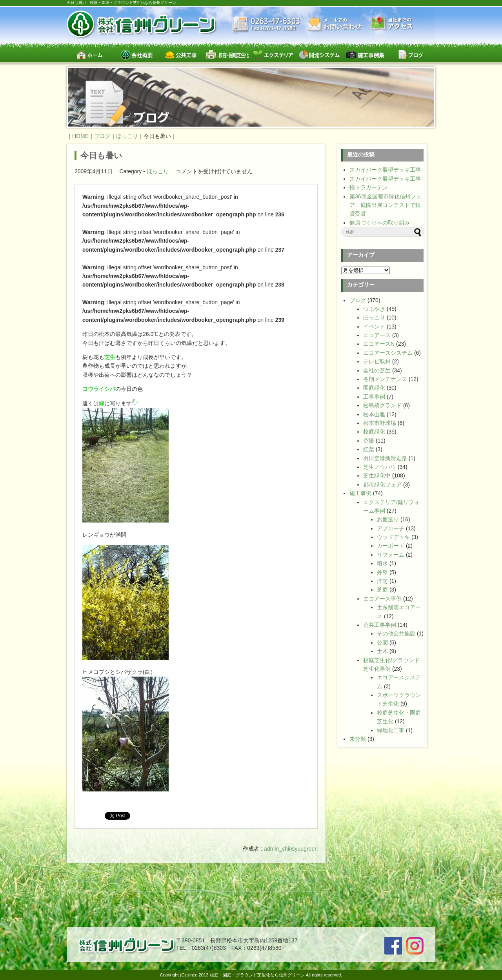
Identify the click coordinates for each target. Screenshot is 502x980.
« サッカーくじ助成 (96, 881)
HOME (80, 136)
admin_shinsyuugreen (291, 849)
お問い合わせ (335, 24)
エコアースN (379, 344)
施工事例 (360, 493)
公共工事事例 (380, 625)
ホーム (90, 55)
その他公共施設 (396, 633)
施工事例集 (365, 55)
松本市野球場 (380, 423)
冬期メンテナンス (385, 379)
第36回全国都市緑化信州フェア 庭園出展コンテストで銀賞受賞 (386, 205)
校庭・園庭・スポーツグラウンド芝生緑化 (227, 55)
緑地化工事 (391, 730)
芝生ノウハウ (380, 467)
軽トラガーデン (369, 187)
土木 (382, 651)
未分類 (358, 739)
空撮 (369, 441)
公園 (382, 642)
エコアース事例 (382, 599)
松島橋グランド (382, 405)
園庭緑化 (374, 388)
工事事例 (374, 397)
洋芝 (382, 581)
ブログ (411, 55)
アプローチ (391, 528)
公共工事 (181, 55)
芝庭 (382, 590)
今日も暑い (101, 155)
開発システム (319, 55)
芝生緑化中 (377, 475)
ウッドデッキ (393, 537)
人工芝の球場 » (301, 881)
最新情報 (266, 25)
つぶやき (374, 309)
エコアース (377, 335)
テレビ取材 (377, 361)
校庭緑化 (374, 432)
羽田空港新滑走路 (385, 458)
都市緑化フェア (382, 485)
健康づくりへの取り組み (380, 223)
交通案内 (392, 24)
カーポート (391, 546)
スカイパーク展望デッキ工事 (385, 170)
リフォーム (391, 555)
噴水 (382, 563)
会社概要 (136, 55)
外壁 (382, 572)
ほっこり (158, 171)
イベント (374, 327)
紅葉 (369, 449)
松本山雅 (374, 414)
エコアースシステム (388, 353)
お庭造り (388, 519)
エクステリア (273, 55)
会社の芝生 (377, 370)
